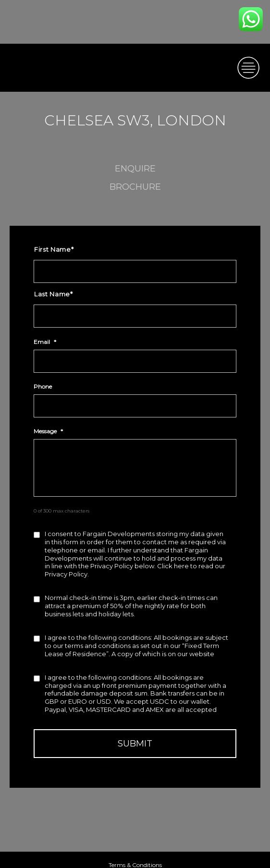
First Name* (54, 249)
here (181, 566)
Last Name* (54, 294)
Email (45, 342)
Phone (43, 386)
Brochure (135, 187)
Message (48, 431)
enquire (135, 169)
